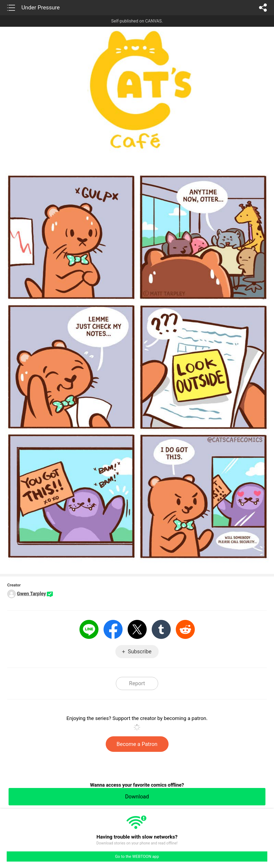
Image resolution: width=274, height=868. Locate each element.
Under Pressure (41, 7)
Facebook (113, 629)
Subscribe (140, 651)
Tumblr (161, 629)
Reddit (185, 629)
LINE (89, 629)
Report (137, 683)
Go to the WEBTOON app (137, 856)
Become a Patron (137, 744)
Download (137, 797)
